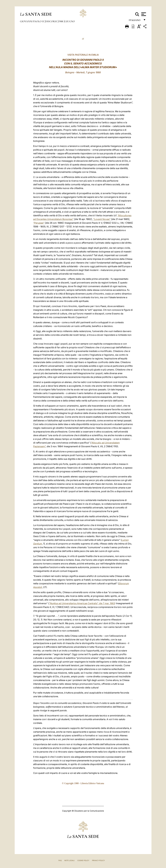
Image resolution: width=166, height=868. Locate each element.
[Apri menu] (143, 14)
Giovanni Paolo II (32, 21)
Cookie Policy (83, 860)
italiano (135, 21)
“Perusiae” (39, 223)
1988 (61, 21)
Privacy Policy (98, 860)
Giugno (70, 21)
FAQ (60, 860)
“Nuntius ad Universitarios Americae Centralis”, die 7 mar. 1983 (82, 603)
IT (83, 39)
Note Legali (69, 860)
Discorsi (51, 21)
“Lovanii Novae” (102, 219)
